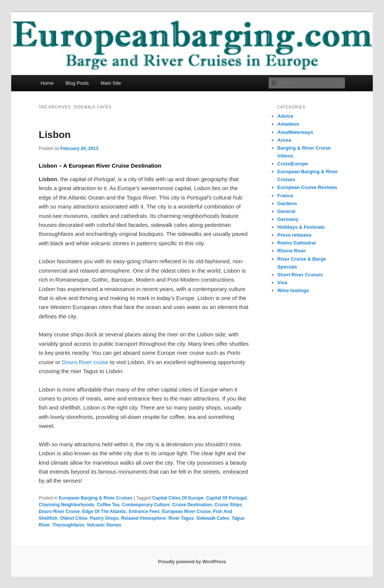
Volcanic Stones (104, 525)
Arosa (284, 140)
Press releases (295, 235)
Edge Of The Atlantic (104, 511)
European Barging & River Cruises (96, 498)
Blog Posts (77, 83)
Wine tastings (293, 290)
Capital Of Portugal (227, 498)
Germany (288, 219)
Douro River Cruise (59, 511)
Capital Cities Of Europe (178, 498)
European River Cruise (186, 511)
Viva (283, 283)
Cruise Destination (192, 505)
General (286, 211)
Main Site (111, 83)
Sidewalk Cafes (212, 518)
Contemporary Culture (146, 505)
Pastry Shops (104, 518)
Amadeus (289, 124)
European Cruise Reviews (307, 187)
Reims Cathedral (297, 243)
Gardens (287, 203)
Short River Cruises (300, 275)
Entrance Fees (144, 511)
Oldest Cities (74, 518)
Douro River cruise (85, 362)
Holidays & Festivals (301, 227)
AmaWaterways (295, 132)
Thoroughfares (68, 525)
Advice (286, 116)
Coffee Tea (108, 505)
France (286, 196)
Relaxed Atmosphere (143, 518)
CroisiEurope (293, 164)
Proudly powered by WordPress (192, 562)
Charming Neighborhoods (66, 505)
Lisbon (55, 135)
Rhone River (292, 251)
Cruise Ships (228, 505)
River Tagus (181, 518)
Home (47, 83)
